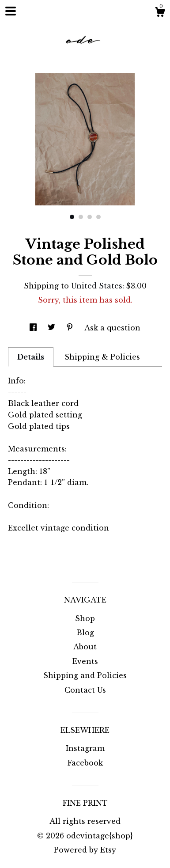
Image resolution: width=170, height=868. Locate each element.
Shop (85, 618)
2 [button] (81, 217)
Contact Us (85, 690)
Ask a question (112, 328)
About (85, 647)
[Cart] (160, 13)
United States (97, 286)
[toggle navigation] (11, 11)
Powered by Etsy (85, 850)
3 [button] (90, 217)
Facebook (85, 763)
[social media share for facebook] (34, 328)
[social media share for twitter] (53, 328)
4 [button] (98, 217)
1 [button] (72, 217)
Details (31, 357)
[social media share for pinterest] (71, 328)
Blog (85, 633)
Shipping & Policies (102, 357)
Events (85, 661)
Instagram (85, 748)
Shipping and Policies (85, 675)
